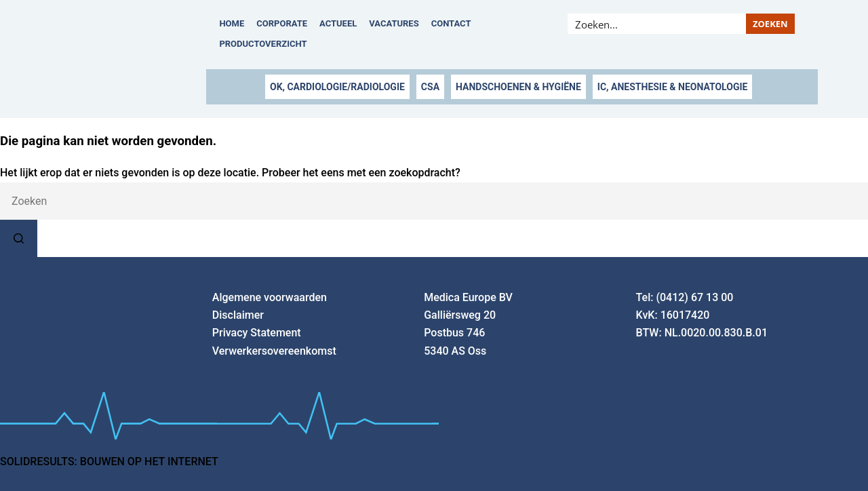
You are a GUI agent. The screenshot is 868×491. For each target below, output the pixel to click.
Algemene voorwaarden (270, 297)
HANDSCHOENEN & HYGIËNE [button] (518, 87)
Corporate (282, 23)
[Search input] (657, 24)
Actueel (338, 23)
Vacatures (394, 23)
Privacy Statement (257, 333)
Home (232, 23)
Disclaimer (238, 315)
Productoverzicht (263, 44)
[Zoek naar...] (434, 201)
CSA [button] (430, 87)
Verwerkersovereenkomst (274, 351)
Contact (451, 23)
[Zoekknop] (19, 238)
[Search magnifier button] (770, 24)
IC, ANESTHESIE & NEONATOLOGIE (673, 87)
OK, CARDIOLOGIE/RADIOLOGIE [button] (337, 87)
